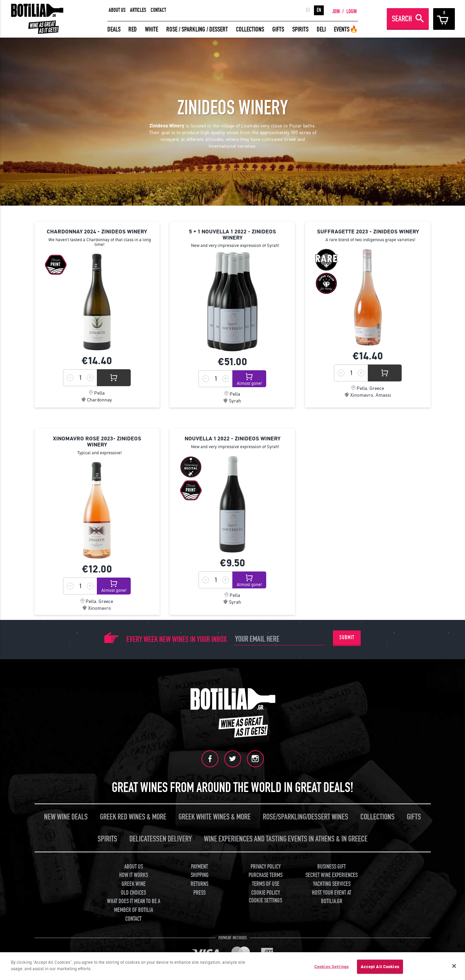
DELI (321, 29)
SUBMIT (347, 638)
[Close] (454, 966)
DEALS (114, 29)
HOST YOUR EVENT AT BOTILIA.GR (332, 897)
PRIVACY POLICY (266, 867)
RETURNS (199, 884)
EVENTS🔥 (346, 29)
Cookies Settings (332, 967)
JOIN (336, 12)
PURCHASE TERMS (266, 875)
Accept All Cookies (380, 967)
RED (133, 29)
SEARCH (402, 19)
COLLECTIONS (250, 29)
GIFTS (278, 29)
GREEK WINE (134, 884)
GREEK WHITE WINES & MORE (215, 817)
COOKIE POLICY (266, 893)
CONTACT (158, 10)
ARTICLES (138, 10)
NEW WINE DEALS (66, 817)
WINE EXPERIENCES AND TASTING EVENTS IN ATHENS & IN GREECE (286, 839)
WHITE (152, 29)
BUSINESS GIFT (332, 867)
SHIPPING (200, 875)
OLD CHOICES (133, 893)
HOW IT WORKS (134, 875)
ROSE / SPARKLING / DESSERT (197, 29)
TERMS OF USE (266, 884)
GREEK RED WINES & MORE (133, 817)
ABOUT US (117, 10)
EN (319, 10)
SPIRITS (300, 29)
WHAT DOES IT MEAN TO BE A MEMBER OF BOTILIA (134, 906)
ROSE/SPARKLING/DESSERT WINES (305, 817)
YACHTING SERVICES (332, 884)
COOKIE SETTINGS (266, 901)
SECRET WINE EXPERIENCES (332, 875)
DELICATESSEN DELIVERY (161, 839)
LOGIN (352, 12)
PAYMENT (199, 867)
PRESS (199, 893)
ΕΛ (308, 10)
